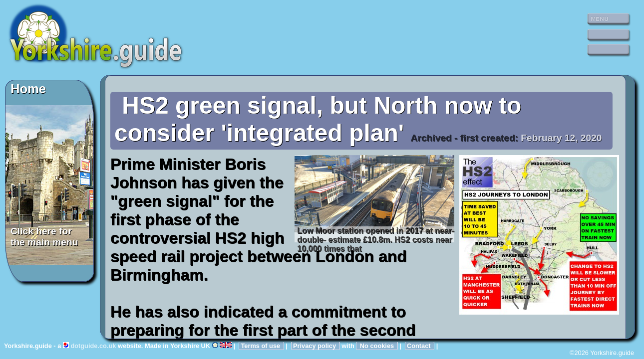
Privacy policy (316, 346)
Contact (420, 346)
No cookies (377, 346)
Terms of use (261, 346)
